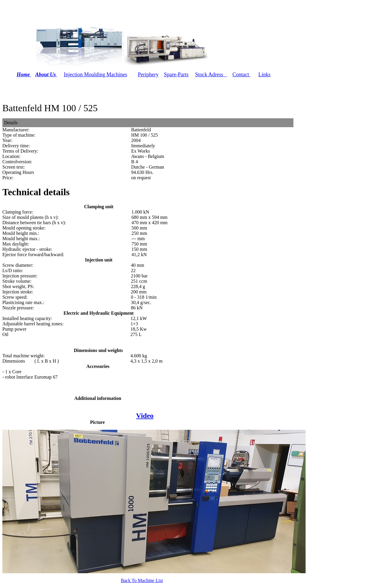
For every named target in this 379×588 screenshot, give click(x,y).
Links (264, 75)
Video (145, 416)
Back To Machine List (142, 580)
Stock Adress (209, 75)
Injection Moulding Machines (96, 75)
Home (23, 75)
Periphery (148, 75)
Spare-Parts (176, 75)
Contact (241, 75)
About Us (46, 75)
